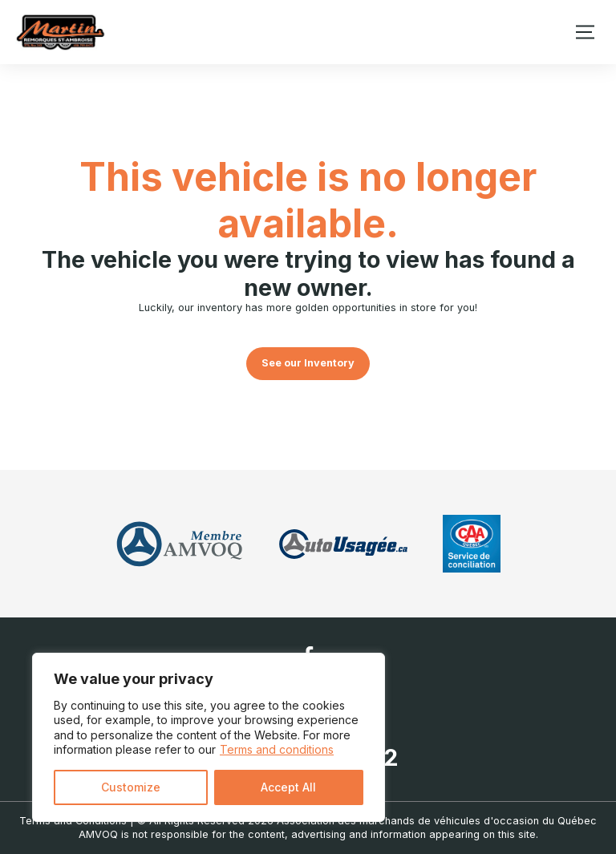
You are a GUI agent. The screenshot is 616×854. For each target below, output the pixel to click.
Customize (131, 787)
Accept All (288, 787)
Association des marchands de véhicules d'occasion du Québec (437, 821)
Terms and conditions (277, 749)
